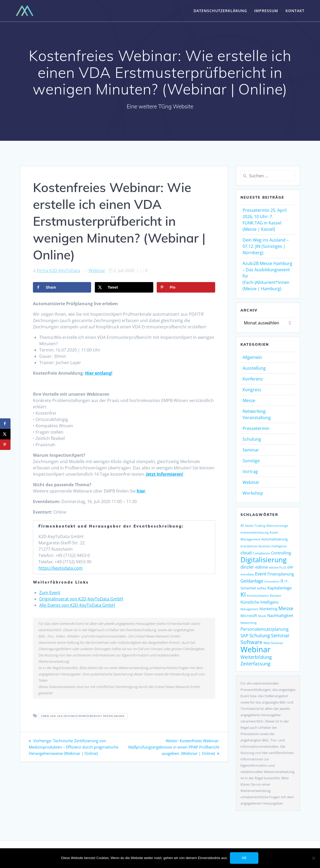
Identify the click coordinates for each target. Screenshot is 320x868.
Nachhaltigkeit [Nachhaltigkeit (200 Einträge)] (280, 616)
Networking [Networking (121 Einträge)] (248, 623)
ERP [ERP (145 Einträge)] (290, 567)
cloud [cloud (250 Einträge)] (246, 553)
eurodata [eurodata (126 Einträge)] (247, 574)
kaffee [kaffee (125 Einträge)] (262, 588)
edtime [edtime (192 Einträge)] (262, 567)
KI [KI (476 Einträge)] (243, 594)
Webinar (97, 270)
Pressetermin (256, 428)
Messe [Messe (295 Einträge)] (286, 608)
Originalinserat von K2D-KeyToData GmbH (81, 599)
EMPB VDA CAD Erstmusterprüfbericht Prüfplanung (83, 716)
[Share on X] (124, 287)
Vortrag (250, 471)
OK (245, 858)
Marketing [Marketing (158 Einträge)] (268, 609)
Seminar (251, 450)
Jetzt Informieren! (165, 474)
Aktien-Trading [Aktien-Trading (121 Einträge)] (255, 526)
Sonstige (251, 461)
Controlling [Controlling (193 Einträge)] (281, 553)
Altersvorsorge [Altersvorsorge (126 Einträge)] (277, 526)
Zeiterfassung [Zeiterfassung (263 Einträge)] (255, 664)
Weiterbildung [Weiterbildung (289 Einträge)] (256, 657)
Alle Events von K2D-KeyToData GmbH (77, 605)
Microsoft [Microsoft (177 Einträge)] (249, 616)
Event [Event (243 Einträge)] (261, 574)
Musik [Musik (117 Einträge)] (262, 616)
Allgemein (252, 357)
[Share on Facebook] (62, 287)
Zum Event (50, 593)
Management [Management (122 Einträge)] (249, 609)
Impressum (266, 11)
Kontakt (295, 11)
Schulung (252, 439)
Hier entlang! (99, 373)
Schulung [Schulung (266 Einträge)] (260, 635)
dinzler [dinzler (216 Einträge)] (247, 567)
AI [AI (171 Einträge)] (242, 525)
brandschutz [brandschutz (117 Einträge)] (249, 546)
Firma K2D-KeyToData (59, 270)
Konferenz (253, 379)
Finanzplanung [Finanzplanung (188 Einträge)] (281, 574)
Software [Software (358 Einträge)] (251, 642)
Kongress (252, 390)
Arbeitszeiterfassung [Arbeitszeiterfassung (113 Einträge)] (254, 532)
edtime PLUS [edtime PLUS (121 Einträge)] (278, 567)
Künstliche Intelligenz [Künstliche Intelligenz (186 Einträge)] (260, 602)
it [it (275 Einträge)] (282, 581)
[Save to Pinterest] (186, 287)
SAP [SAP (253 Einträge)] (244, 635)
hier (141, 491)
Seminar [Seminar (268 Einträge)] (280, 635)
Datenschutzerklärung (220, 11)
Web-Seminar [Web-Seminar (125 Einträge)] (273, 643)
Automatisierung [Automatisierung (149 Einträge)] (274, 539)
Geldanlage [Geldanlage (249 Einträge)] (252, 581)
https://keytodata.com (61, 568)
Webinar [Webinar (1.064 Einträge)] (255, 649)
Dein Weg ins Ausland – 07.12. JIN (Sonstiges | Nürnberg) (266, 246)
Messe (249, 400)
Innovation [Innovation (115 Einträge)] (272, 581)
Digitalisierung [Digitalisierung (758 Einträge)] (264, 560)
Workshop (253, 493)
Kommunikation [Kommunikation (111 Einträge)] (258, 596)
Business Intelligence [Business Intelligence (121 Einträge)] (273, 546)
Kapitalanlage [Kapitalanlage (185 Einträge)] (279, 588)
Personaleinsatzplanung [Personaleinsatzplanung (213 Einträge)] (265, 629)
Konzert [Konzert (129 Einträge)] (276, 595)
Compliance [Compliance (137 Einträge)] (261, 553)
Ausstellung (254, 368)
